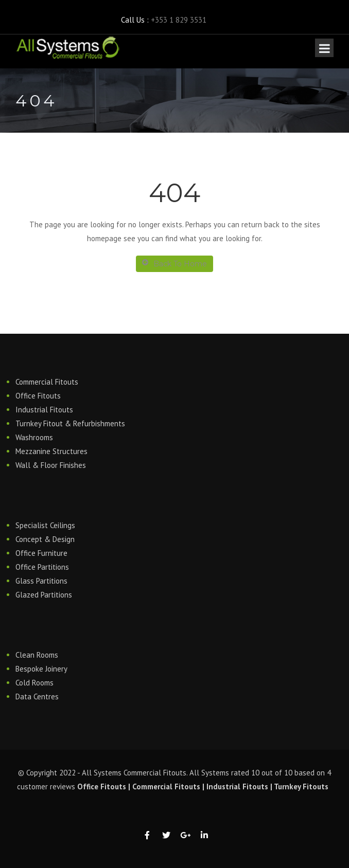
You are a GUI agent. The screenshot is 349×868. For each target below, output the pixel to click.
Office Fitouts (38, 396)
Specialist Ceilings (45, 525)
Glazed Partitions (44, 595)
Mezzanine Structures (51, 451)
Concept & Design (45, 539)
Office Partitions (42, 567)
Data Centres (37, 697)
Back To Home (174, 264)
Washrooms (34, 437)
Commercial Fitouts (47, 382)
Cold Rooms (34, 683)
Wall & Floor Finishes (51, 465)
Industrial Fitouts (44, 410)
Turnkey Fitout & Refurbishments (70, 423)
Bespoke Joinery (41, 669)
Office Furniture (41, 553)
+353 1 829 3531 (179, 20)
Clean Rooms (37, 655)
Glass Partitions (41, 581)
